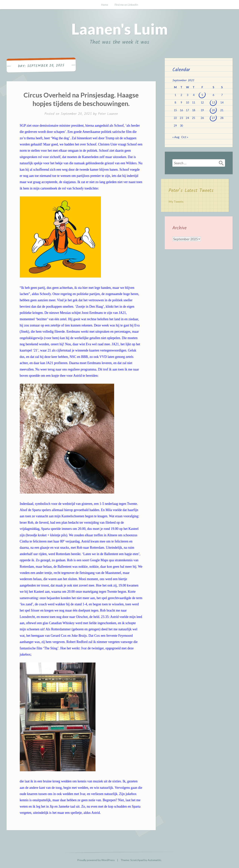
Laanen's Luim (120, 29)
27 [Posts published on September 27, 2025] (213, 118)
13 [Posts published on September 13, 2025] (213, 102)
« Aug (176, 137)
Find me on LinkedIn (126, 5)
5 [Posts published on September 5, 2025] (202, 95)
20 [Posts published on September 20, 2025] (213, 110)
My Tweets (176, 201)
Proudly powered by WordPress (96, 860)
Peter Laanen (108, 114)
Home (105, 5)
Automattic (154, 860)
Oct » (185, 137)
